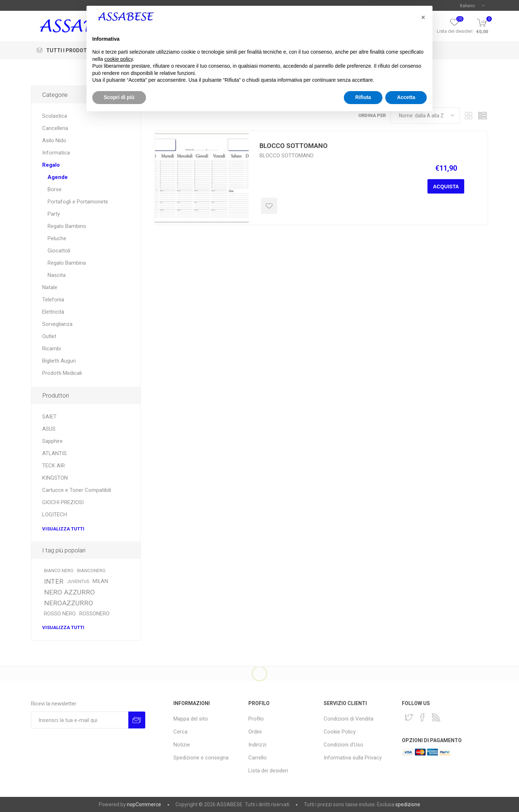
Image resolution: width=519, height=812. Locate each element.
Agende (58, 177)
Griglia (469, 115)
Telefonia (53, 300)
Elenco (483, 115)
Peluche (57, 238)
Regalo (51, 165)
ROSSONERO (94, 614)
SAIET (49, 417)
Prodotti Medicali (62, 373)
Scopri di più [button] (119, 792)
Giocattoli (59, 251)
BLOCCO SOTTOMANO (294, 146)
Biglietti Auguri (59, 361)
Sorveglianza (57, 324)
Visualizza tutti (63, 529)
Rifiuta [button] (363, 792)
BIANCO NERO (59, 571)
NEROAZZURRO (68, 603)
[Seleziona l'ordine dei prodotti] (425, 115)
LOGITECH (55, 515)
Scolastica (55, 116)
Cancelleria (55, 128)
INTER (54, 581)
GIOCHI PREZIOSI (63, 502)
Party (54, 214)
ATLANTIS (54, 453)
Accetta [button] (406, 792)
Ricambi (52, 349)
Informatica (56, 153)
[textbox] (255, 26)
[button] (423, 712)
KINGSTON (55, 478)
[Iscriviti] (80, 720)
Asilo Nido (54, 140)
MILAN (100, 581)
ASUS (49, 429)
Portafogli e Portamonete (78, 202)
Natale (50, 287)
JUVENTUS (78, 581)
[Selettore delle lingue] (472, 5)
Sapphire (52, 441)
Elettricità (53, 312)
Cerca (320, 26)
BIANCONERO (91, 571)
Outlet (49, 336)
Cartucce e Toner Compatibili (77, 490)
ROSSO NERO (60, 614)
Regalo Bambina (67, 263)
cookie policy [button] (118, 754)
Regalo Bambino (67, 226)
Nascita (57, 275)
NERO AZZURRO (69, 592)
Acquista (446, 187)
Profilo (423, 31)
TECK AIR (54, 466)
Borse (55, 189)
